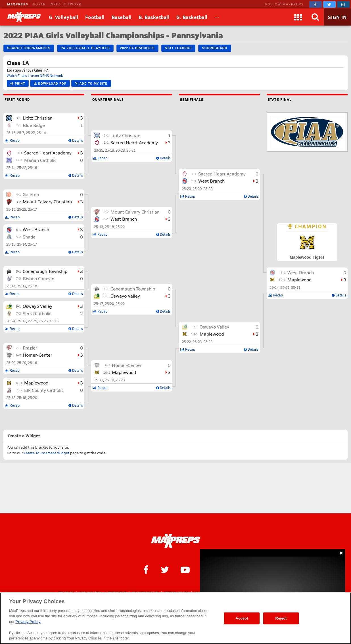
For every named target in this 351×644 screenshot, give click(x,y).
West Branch (36, 229)
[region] (175, 618)
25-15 (11, 244)
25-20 (11, 363)
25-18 (32, 286)
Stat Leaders (178, 48)
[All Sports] (217, 17)
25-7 (21, 133)
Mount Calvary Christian (47, 201)
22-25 (32, 321)
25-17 (32, 209)
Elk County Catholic (44, 390)
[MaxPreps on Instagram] (343, 4)
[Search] (315, 17)
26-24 (11, 321)
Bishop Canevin (38, 278)
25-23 (197, 342)
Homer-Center (37, 355)
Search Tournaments (29, 48)
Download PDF (50, 83)
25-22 (22, 168)
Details (76, 140)
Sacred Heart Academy (48, 153)
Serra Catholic (37, 313)
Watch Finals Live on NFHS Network (35, 76)
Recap (12, 140)
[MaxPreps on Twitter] (329, 4)
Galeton (31, 194)
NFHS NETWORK (66, 4)
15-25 (43, 321)
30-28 (120, 150)
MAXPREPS (18, 4)
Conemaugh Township (45, 271)
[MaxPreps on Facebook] (316, 4)
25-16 (11, 133)
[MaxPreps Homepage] (176, 541)
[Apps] (298, 17)
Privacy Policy (28, 622)
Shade (29, 237)
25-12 (22, 286)
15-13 (54, 321)
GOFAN (39, 4)
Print (18, 83)
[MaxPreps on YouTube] (185, 569)
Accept (242, 618)
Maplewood (36, 383)
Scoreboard (215, 48)
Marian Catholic (40, 160)
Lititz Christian (38, 118)
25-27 (30, 133)
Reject (281, 618)
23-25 (99, 150)
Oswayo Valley (37, 306)
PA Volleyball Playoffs (85, 48)
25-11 (296, 287)
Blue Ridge (34, 125)
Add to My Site (91, 83)
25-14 (41, 133)
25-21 (131, 150)
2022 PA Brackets (137, 48)
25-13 (11, 398)
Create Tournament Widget (47, 453)
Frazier (30, 348)
